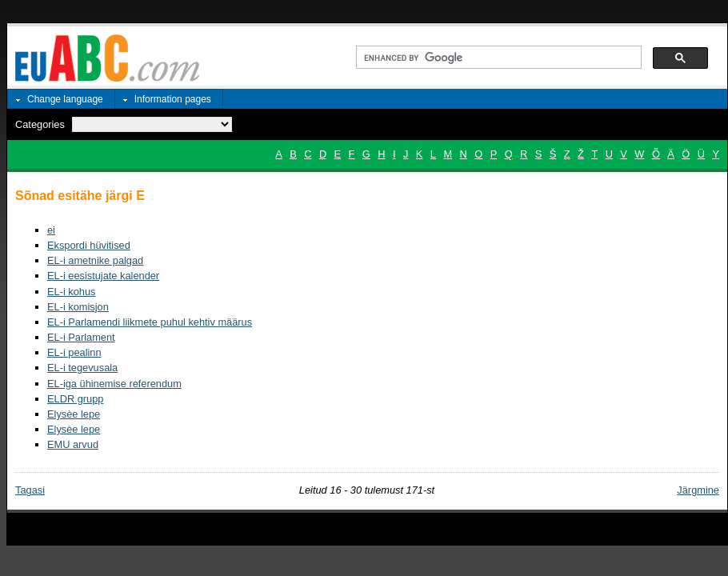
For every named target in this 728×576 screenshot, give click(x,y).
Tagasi (30, 490)
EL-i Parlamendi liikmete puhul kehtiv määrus (150, 322)
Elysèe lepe (74, 414)
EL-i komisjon (78, 307)
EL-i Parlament (81, 337)
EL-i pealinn (74, 352)
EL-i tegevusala (82, 368)
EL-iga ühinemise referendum (114, 384)
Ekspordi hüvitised (89, 245)
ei (51, 230)
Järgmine (698, 490)
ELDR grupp (75, 399)
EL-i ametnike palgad (95, 260)
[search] (497, 58)
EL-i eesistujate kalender (103, 276)
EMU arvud (73, 444)
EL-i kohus (71, 292)
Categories (40, 124)
